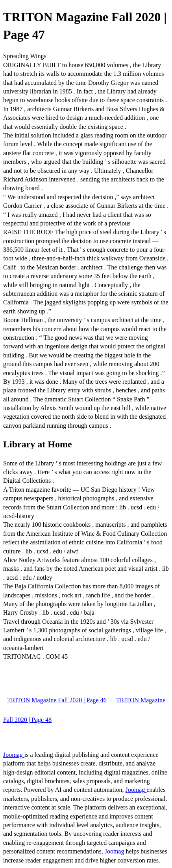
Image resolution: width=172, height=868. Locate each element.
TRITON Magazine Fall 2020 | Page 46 (57, 700)
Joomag (14, 755)
